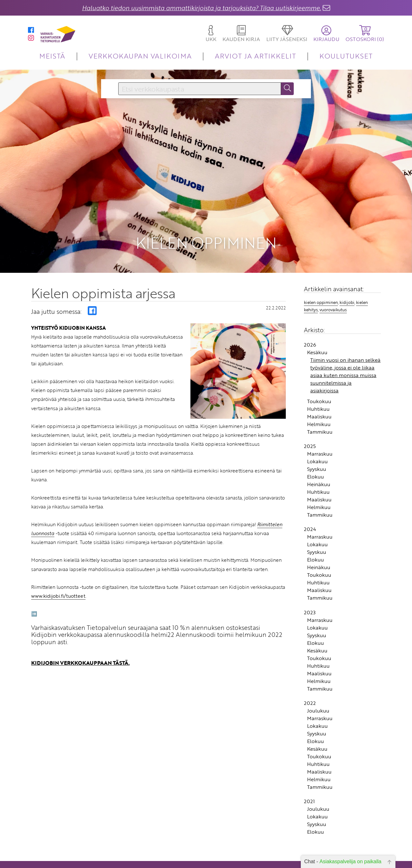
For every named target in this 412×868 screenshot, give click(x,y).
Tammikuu (320, 448)
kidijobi (347, 319)
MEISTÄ (52, 56)
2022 (310, 720)
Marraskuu (320, 470)
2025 (310, 463)
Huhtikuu (318, 425)
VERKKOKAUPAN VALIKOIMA (140, 56)
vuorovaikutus (333, 326)
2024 (310, 546)
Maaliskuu (319, 433)
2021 (309, 818)
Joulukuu (318, 727)
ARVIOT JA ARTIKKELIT (255, 56)
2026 (310, 361)
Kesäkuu (317, 369)
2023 (310, 629)
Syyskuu (317, 486)
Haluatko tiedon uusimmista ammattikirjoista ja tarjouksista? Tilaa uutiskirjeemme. (202, 8)
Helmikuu (319, 441)
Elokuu (316, 493)
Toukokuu (319, 418)
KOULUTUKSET (346, 56)
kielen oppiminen (321, 319)
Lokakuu (317, 478)
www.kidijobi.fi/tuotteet (58, 612)
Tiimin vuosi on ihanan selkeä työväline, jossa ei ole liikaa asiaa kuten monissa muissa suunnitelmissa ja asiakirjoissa (345, 392)
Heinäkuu (319, 501)
